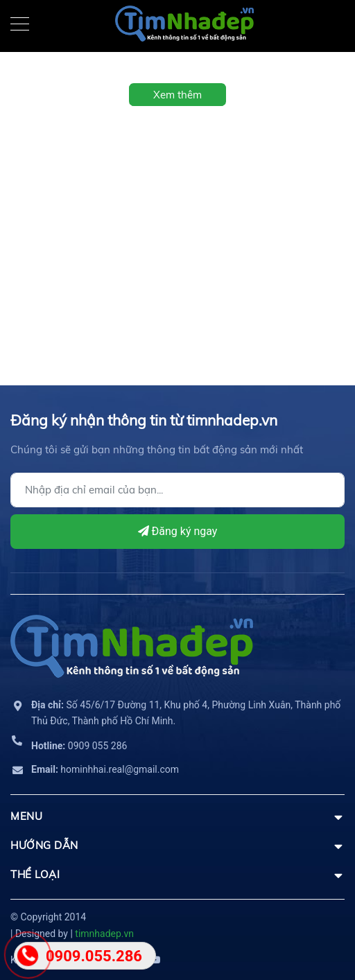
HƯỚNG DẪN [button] (177, 845)
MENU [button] (177, 816)
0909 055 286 (79, 746)
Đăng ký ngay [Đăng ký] (178, 531)
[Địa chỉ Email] (177, 490)
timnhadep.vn (104, 934)
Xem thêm (177, 95)
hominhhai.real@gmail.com (105, 769)
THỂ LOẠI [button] (177, 874)
